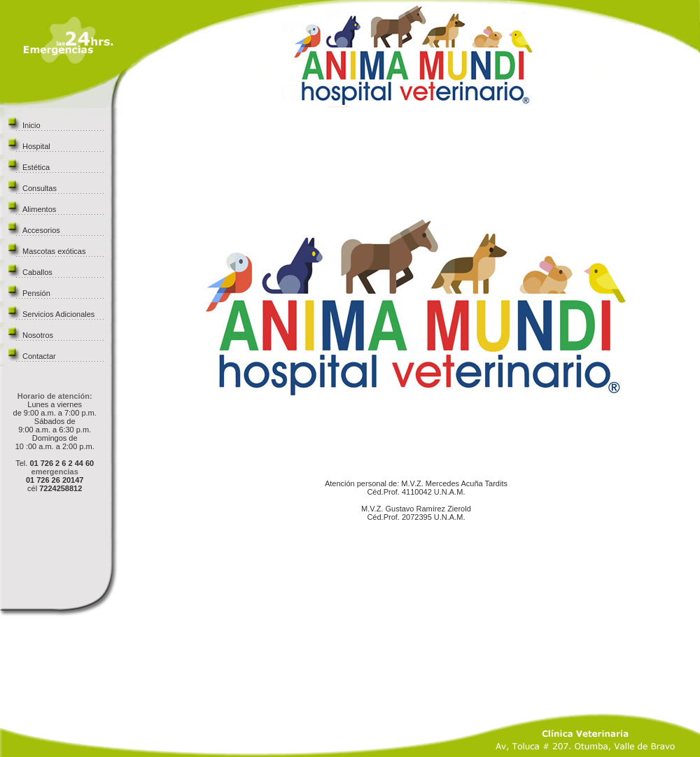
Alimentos (39, 209)
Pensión (36, 293)
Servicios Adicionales (58, 314)
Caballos (37, 272)
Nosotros (38, 335)
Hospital (36, 146)
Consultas (40, 188)
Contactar (39, 356)
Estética (36, 167)
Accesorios (41, 230)
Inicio (31, 125)
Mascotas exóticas (54, 251)
